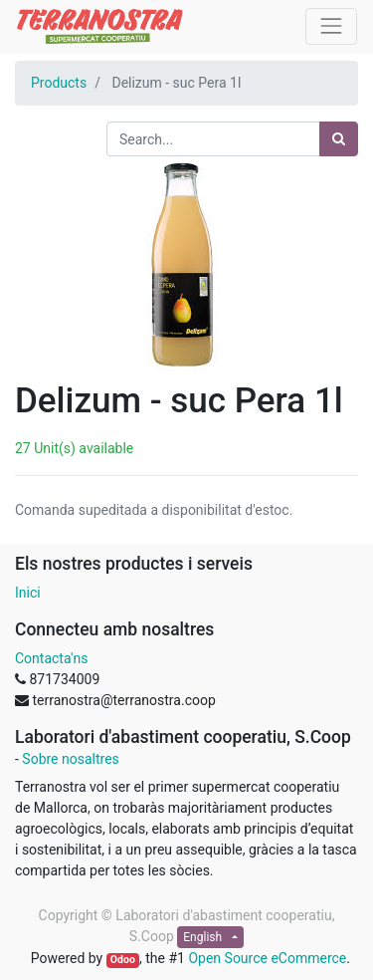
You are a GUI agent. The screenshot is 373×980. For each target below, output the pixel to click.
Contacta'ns (51, 658)
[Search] (339, 139)
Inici (28, 593)
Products (59, 83)
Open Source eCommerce (267, 958)
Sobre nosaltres (70, 759)
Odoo (123, 960)
